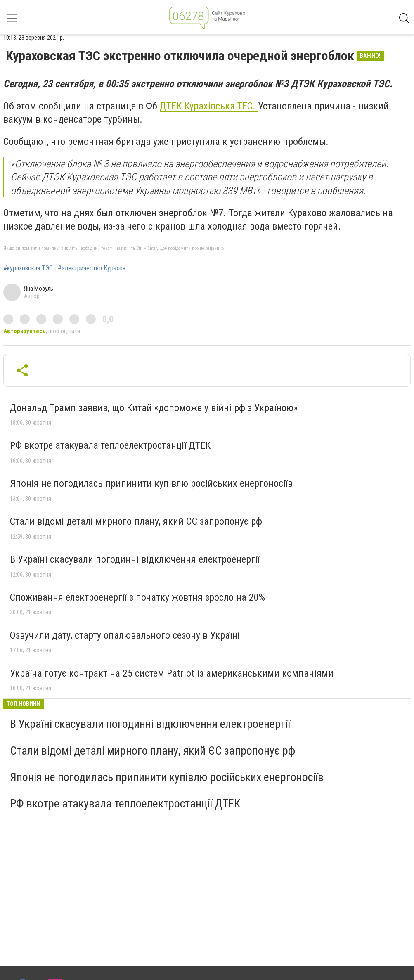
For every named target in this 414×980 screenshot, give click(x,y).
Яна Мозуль (39, 289)
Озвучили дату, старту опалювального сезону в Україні (125, 635)
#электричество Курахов (92, 268)
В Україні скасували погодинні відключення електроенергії (135, 559)
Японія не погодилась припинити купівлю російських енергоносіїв (151, 483)
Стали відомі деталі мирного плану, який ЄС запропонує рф (136, 521)
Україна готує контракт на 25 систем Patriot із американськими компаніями (172, 673)
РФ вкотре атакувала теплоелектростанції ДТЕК (110, 445)
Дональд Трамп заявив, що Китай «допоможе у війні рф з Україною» (154, 408)
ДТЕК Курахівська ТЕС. (209, 106)
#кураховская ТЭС (28, 268)
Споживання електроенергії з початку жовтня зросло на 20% (137, 597)
